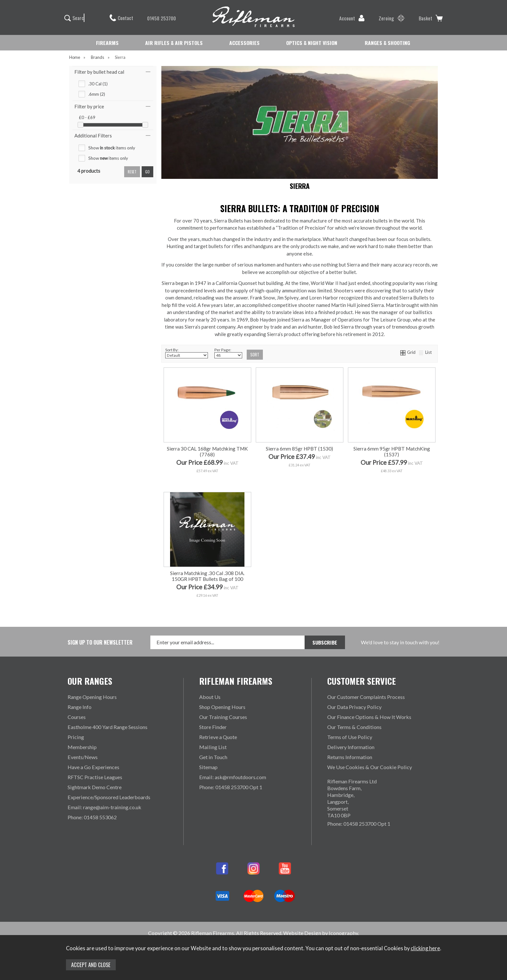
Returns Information (350, 757)
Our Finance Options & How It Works (369, 717)
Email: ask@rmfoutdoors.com (233, 777)
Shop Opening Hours (222, 707)
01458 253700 (158, 18)
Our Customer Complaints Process (366, 697)
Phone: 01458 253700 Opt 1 (231, 787)
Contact (121, 18)
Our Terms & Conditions (354, 727)
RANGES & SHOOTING (387, 43)
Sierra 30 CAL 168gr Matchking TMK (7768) (207, 452)
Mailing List (213, 747)
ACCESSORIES (244, 43)
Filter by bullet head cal (99, 72)
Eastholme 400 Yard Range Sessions (108, 727)
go (147, 172)
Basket (431, 18)
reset (132, 172)
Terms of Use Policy (350, 737)
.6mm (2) (97, 94)
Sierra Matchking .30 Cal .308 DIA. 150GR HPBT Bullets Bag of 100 (207, 576)
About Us (210, 697)
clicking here (425, 948)
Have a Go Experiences (93, 767)
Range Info (80, 707)
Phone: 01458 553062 (92, 817)
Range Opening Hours (92, 697)
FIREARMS (107, 43)
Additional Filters (93, 136)
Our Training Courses (223, 717)
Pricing (76, 737)
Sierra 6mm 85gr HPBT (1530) (299, 449)
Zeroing (392, 18)
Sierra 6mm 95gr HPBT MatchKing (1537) (392, 452)
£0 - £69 (87, 117)
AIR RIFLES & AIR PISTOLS (174, 43)
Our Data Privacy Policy (354, 707)
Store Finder (213, 727)
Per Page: (228, 353)
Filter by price (89, 106)
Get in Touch (213, 757)
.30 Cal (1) (98, 84)
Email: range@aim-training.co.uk (104, 807)
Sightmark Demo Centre (95, 787)
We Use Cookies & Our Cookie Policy (370, 767)
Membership (82, 747)
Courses (77, 717)
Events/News (83, 757)
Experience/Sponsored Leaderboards (109, 797)
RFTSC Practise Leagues (95, 777)
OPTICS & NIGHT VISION (312, 43)
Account (352, 18)
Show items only (112, 148)
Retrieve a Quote (218, 737)
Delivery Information (351, 747)
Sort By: (187, 353)
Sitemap (208, 767)
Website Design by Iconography (321, 933)
